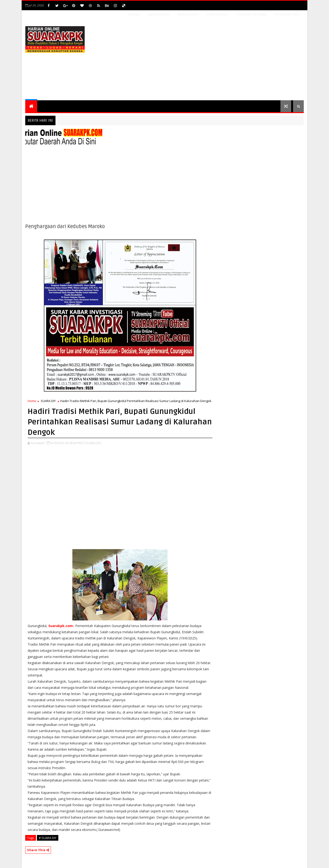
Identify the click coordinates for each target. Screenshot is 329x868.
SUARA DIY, (94, 443)
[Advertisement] (217, 60)
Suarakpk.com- (61, 626)
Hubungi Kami (159, 14)
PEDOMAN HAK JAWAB (251, 14)
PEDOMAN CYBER (287, 14)
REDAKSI (134, 14)
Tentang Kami (188, 14)
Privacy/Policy (217, 14)
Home (32, 401)
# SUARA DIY (48, 838)
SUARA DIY (48, 401)
